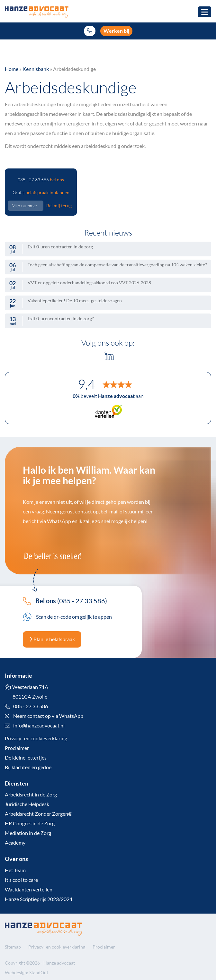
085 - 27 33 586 (41, 180)
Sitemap (13, 947)
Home (12, 69)
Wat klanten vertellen (29, 889)
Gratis (41, 192)
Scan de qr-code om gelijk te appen (67, 617)
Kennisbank (36, 69)
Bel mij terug (59, 206)
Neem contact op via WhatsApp (44, 716)
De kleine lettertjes (26, 757)
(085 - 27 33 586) (65, 601)
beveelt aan (108, 396)
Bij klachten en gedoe (28, 767)
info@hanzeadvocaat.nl (39, 725)
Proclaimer (17, 748)
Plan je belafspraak (52, 639)
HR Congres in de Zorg (30, 823)
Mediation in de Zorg (28, 833)
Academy (15, 842)
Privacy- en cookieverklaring (36, 738)
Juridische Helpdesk (27, 804)
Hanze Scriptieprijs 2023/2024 (39, 899)
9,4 (86, 384)
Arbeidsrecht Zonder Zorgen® (39, 814)
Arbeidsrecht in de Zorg (31, 794)
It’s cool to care (21, 880)
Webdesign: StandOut (27, 972)
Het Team (15, 870)
